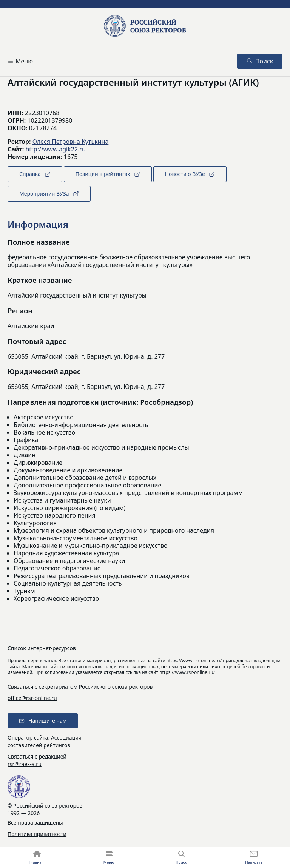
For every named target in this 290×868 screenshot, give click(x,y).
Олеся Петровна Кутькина (71, 142)
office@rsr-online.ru (32, 698)
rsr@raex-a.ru (25, 764)
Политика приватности (37, 834)
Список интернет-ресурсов (42, 648)
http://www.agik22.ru (55, 149)
